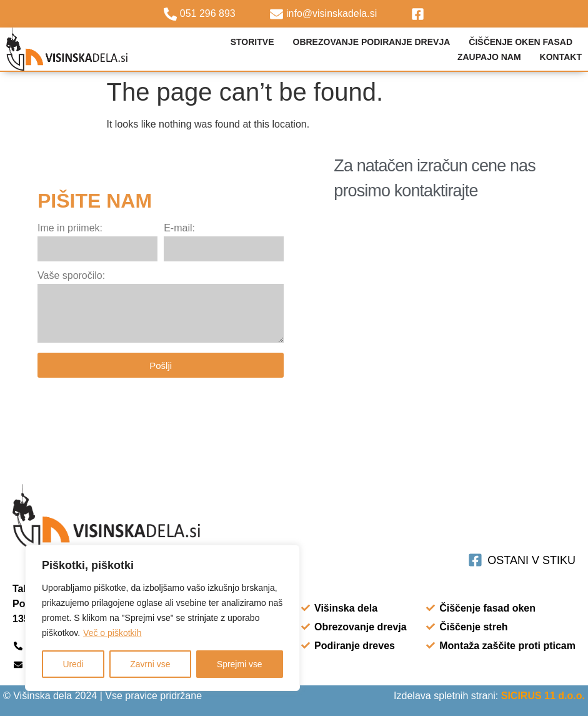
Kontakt (561, 57)
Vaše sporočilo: (71, 276)
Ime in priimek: (70, 228)
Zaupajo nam (489, 57)
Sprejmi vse (240, 664)
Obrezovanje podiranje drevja (372, 42)
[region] (162, 618)
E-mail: (179, 228)
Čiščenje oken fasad (521, 42)
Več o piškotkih (112, 633)
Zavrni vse (150, 664)
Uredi (73, 664)
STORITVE (252, 42)
